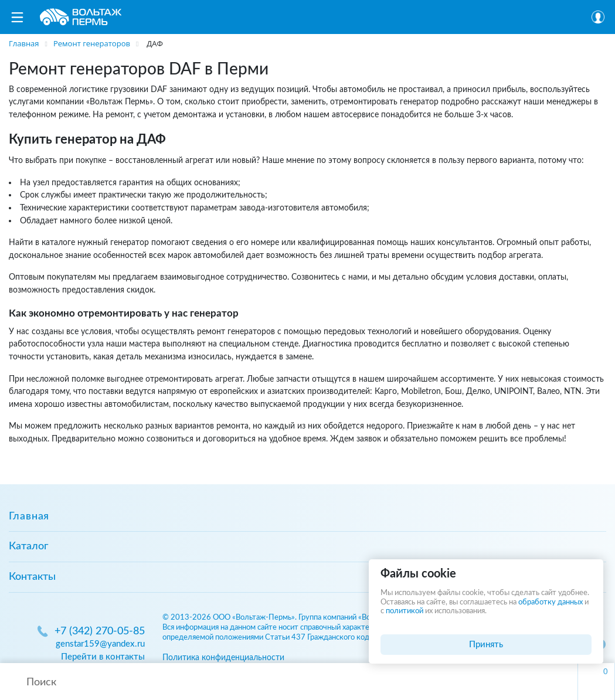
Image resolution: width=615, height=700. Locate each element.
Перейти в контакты (103, 657)
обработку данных (551, 602)
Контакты (32, 577)
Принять (486, 645)
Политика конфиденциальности (223, 657)
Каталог (28, 546)
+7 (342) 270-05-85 (100, 631)
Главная (29, 516)
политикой (405, 611)
